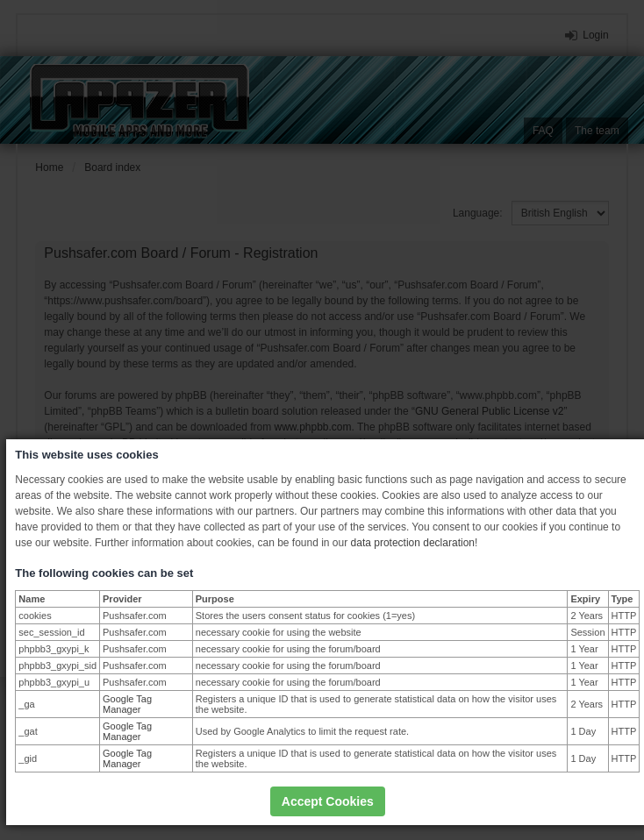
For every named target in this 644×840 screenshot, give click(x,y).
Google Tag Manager (127, 704)
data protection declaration (413, 543)
